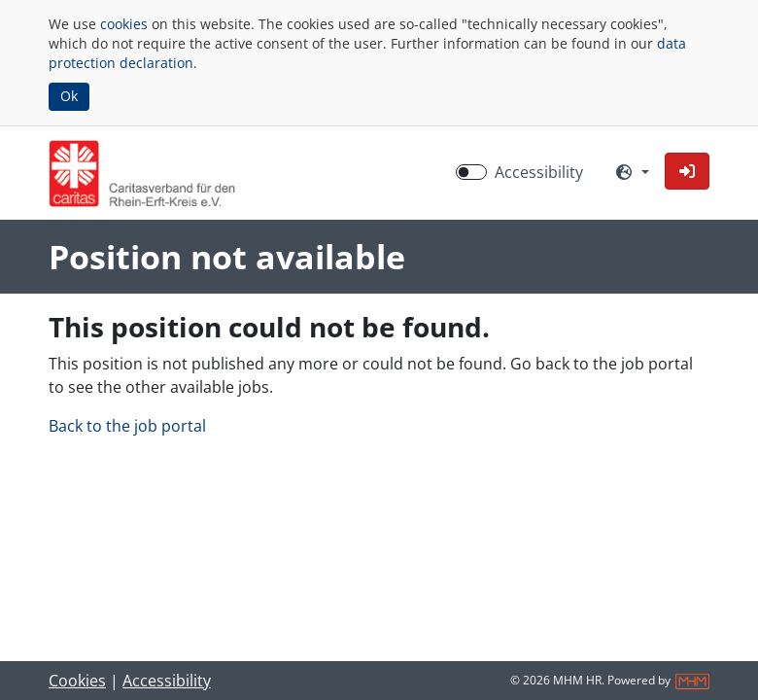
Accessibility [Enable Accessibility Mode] (539, 172)
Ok (69, 96)
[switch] (471, 172)
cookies (124, 24)
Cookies (77, 681)
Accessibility (167, 681)
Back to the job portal (127, 426)
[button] (687, 171)
